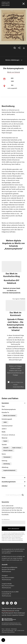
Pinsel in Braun (8, 450)
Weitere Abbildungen (12, 60)
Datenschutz (14, 629)
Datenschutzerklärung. (17, 540)
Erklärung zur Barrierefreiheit (8, 632)
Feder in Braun (17, 448)
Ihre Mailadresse (6, 519)
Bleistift (6, 448)
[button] (23, 495)
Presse (3, 629)
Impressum (8, 629)
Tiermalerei (7, 457)
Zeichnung (7, 464)
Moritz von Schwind (14, 72)
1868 (5, 422)
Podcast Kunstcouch (8, 611)
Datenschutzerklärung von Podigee (15, 374)
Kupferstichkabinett (9, 470)
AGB (15, 630)
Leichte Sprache (21, 630)
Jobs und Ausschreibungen (8, 630)
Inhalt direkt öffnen (18, 387)
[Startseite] (6, 6)
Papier (5, 441)
